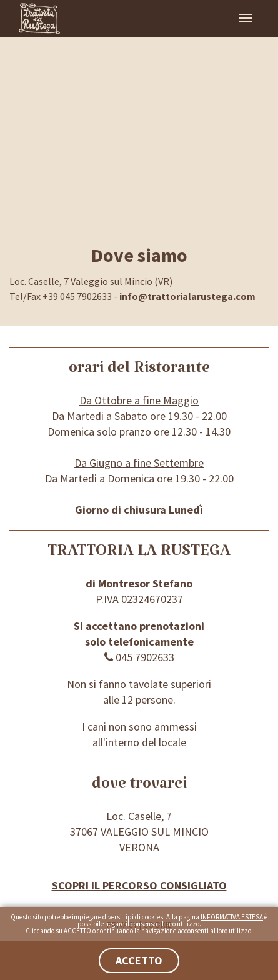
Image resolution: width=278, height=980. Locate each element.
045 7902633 (139, 657)
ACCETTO (139, 960)
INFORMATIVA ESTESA (232, 917)
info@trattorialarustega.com (187, 296)
